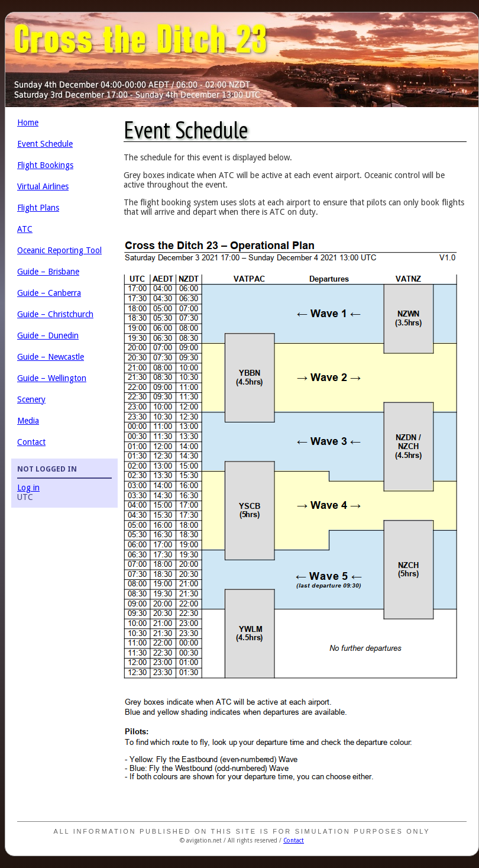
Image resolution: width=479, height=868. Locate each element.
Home (28, 122)
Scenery (31, 399)
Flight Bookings (45, 165)
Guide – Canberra (49, 293)
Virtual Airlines (43, 186)
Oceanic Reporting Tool (59, 250)
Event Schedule (45, 144)
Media (28, 421)
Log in (28, 488)
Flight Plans (38, 208)
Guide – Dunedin (48, 335)
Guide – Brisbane (48, 272)
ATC (25, 229)
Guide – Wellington (52, 378)
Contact (31, 442)
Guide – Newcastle (51, 357)
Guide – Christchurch (55, 314)
